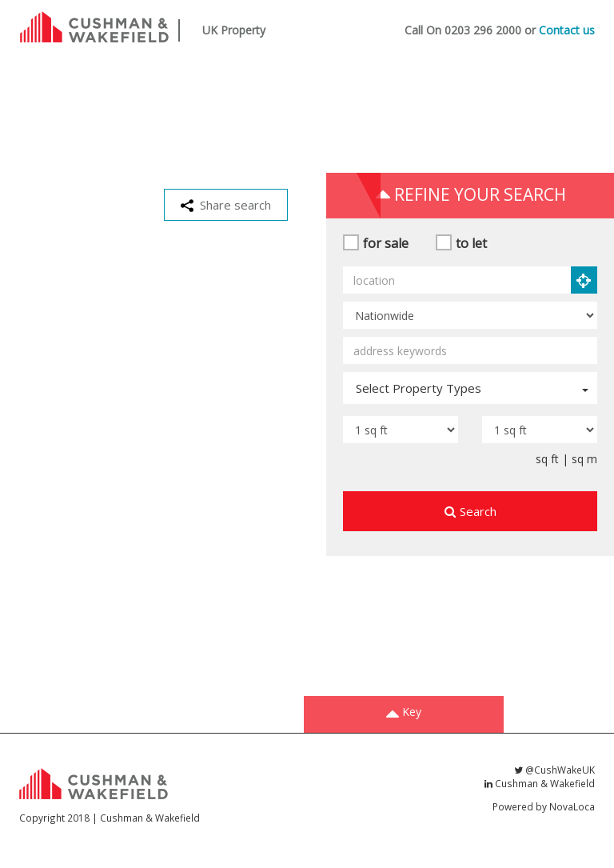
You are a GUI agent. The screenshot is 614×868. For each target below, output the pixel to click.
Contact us (567, 30)
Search (470, 511)
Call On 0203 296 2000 (463, 30)
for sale (386, 243)
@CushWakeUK (554, 770)
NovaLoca (572, 806)
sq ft (547, 459)
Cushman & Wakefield (540, 783)
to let (471, 243)
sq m (584, 459)
